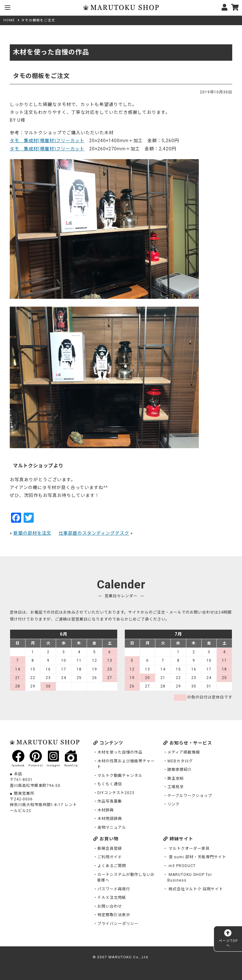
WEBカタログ (180, 761)
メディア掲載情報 (184, 752)
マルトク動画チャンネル (120, 776)
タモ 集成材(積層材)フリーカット (47, 141)
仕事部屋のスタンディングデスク (94, 533)
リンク (173, 804)
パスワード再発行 (114, 889)
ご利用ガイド (110, 857)
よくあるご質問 (112, 866)
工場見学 (176, 787)
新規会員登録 (110, 849)
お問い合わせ (110, 906)
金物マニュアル (112, 827)
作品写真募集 (110, 801)
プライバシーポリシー (118, 924)
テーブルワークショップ (190, 796)
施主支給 (176, 778)
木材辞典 (106, 810)
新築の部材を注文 (32, 533)
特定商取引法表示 (114, 915)
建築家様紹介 (180, 770)
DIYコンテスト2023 (116, 793)
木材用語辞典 (110, 819)
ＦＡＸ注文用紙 (112, 898)
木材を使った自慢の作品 (120, 752)
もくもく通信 (110, 784)
